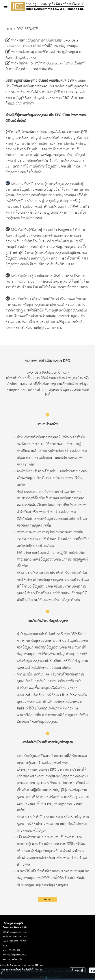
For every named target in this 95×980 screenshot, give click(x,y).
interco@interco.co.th (17, 955)
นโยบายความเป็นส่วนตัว (12, 959)
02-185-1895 (13, 941)
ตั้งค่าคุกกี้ (77, 970)
